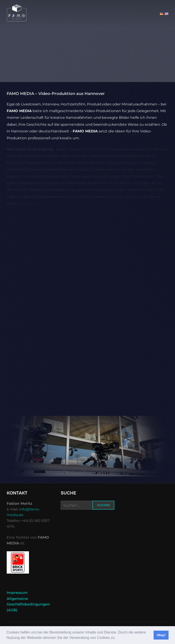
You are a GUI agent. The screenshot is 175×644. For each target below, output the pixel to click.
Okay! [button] (161, 635)
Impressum (17, 593)
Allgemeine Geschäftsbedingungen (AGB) (28, 604)
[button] (117, 638)
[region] (87, 446)
